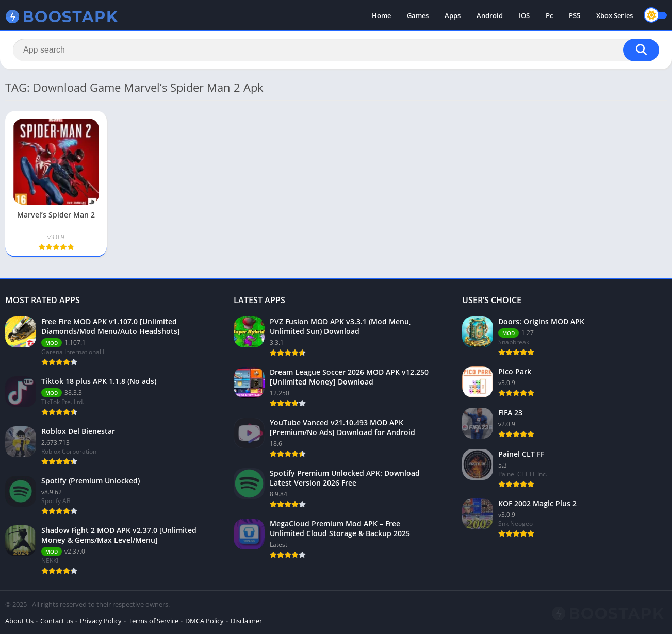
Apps (453, 15)
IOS (524, 15)
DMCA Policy (204, 621)
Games (418, 15)
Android (490, 15)
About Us (19, 621)
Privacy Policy (101, 621)
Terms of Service (153, 621)
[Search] (336, 50)
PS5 (575, 15)
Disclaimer (246, 621)
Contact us (57, 621)
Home (381, 15)
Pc (549, 15)
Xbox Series (614, 15)
